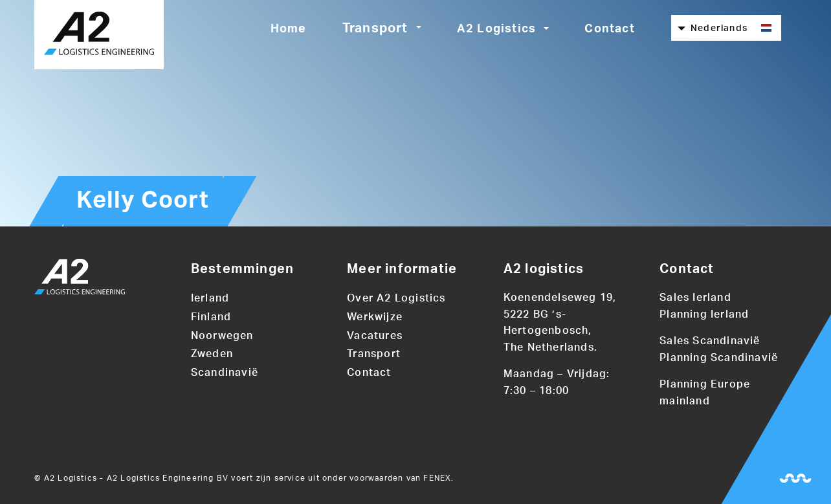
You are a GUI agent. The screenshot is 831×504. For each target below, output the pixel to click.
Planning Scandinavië (719, 358)
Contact (609, 29)
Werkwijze (375, 317)
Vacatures (375, 336)
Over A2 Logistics (396, 298)
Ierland (210, 298)
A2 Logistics (496, 29)
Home (289, 29)
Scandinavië (225, 373)
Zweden (212, 354)
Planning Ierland (704, 314)
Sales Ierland (695, 298)
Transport (375, 28)
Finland (211, 317)
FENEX (437, 478)
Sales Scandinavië (710, 341)
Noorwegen (222, 336)
